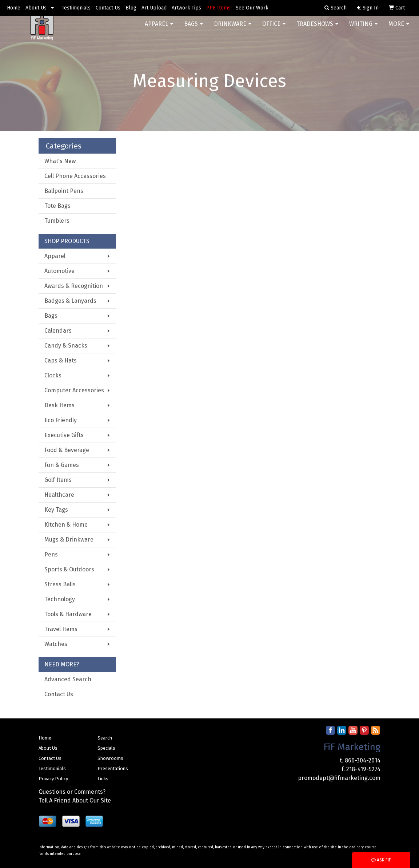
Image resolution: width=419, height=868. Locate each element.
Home (14, 8)
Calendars (58, 331)
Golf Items (58, 480)
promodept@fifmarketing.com (339, 778)
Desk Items (59, 405)
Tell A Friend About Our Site (75, 800)
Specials (106, 748)
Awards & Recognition (74, 286)
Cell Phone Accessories (75, 176)
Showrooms (110, 758)
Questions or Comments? (72, 792)
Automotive (59, 271)
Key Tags (56, 510)
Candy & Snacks (66, 346)
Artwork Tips (186, 8)
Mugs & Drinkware (69, 540)
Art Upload (154, 8)
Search (105, 738)
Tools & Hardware (68, 614)
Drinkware (233, 29)
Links (103, 779)
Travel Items (61, 629)
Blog (131, 8)
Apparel (159, 29)
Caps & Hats (61, 360)
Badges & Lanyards (70, 301)
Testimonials (76, 8)
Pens (51, 554)
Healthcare (59, 495)
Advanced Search (68, 679)
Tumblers (57, 221)
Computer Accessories (74, 390)
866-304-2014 (363, 760)
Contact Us (108, 8)
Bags (193, 29)
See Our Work (252, 8)
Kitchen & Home (66, 525)
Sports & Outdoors (69, 569)
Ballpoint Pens (64, 191)
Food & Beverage (67, 450)
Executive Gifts (64, 435)
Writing (363, 29)
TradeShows (317, 29)
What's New (60, 161)
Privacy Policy (53, 779)
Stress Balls (60, 584)
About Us (36, 8)
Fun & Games (62, 465)
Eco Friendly (61, 420)
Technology (60, 599)
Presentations (113, 768)
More (399, 29)
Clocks (53, 375)
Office (274, 29)
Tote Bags (57, 206)
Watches (56, 644)
